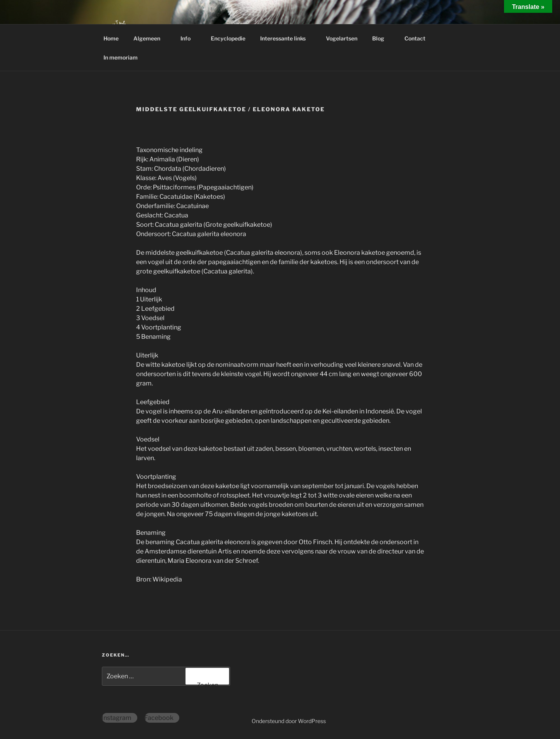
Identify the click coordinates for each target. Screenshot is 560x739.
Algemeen (150, 38)
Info (189, 38)
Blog (382, 38)
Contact (419, 38)
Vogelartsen (342, 38)
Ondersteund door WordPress (289, 721)
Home (111, 38)
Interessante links (287, 38)
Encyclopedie (228, 38)
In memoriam (121, 57)
